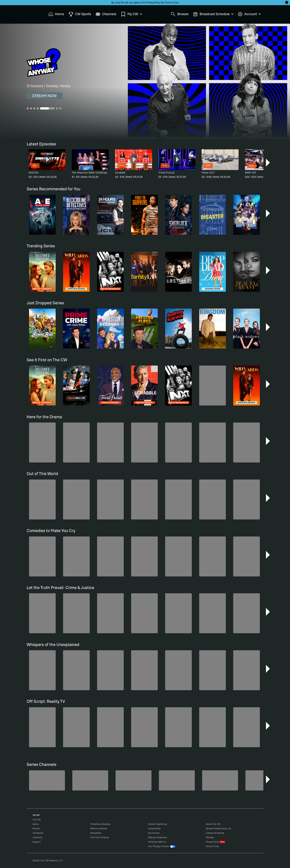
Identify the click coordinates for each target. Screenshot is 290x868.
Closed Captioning (157, 824)
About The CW (213, 824)
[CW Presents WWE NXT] (263, 780)
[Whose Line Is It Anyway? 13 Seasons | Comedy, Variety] (145, 82)
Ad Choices (154, 833)
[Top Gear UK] (177, 780)
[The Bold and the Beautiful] (90, 780)
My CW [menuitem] (131, 14)
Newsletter (96, 833)
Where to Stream (99, 829)
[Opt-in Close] (287, 2)
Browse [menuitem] (180, 14)
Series (36, 824)
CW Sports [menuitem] (80, 14)
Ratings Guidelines (157, 837)
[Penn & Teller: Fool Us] (134, 780)
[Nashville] (220, 780)
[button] (268, 163)
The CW (34, 13)
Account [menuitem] (249, 14)
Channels (37, 837)
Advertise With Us (157, 842)
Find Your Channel (100, 837)
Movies (36, 829)
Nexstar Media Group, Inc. (219, 829)
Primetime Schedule (100, 824)
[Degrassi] (47, 780)
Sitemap (210, 837)
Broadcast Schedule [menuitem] (213, 14)
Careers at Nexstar (215, 833)
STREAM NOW (44, 96)
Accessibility (154, 829)
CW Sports (38, 833)
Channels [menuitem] (106, 14)
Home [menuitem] (56, 14)
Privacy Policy (153, 2)
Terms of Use (172, 2)
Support (37, 842)
